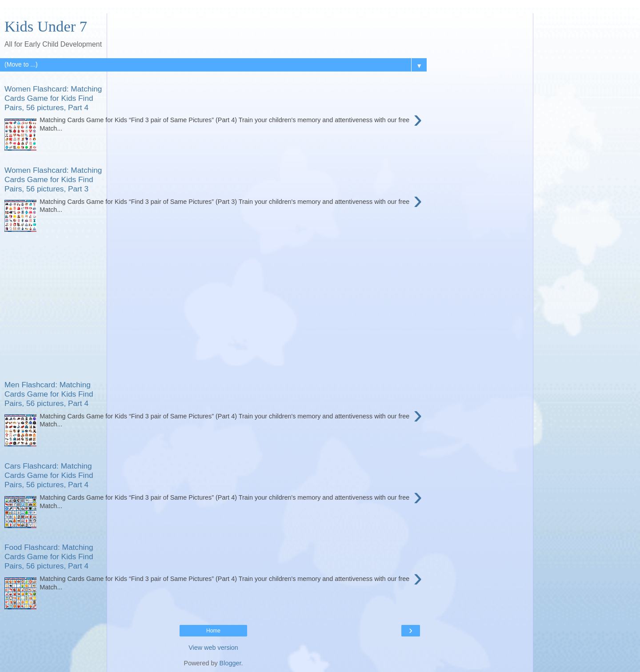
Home (213, 631)
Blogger (230, 663)
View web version (213, 648)
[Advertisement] (213, 301)
